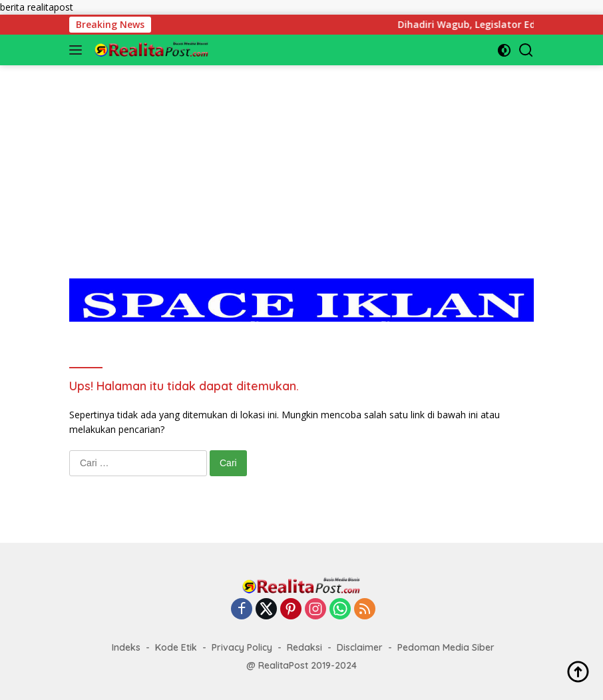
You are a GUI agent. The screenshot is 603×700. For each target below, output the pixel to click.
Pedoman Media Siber (446, 647)
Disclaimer (360, 647)
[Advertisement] (301, 159)
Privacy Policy (242, 647)
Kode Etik (176, 647)
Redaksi (304, 647)
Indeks (126, 647)
